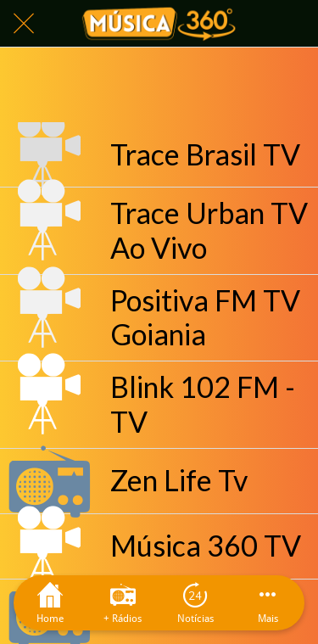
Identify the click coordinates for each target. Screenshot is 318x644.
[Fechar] (24, 24)
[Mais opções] (268, 603)
